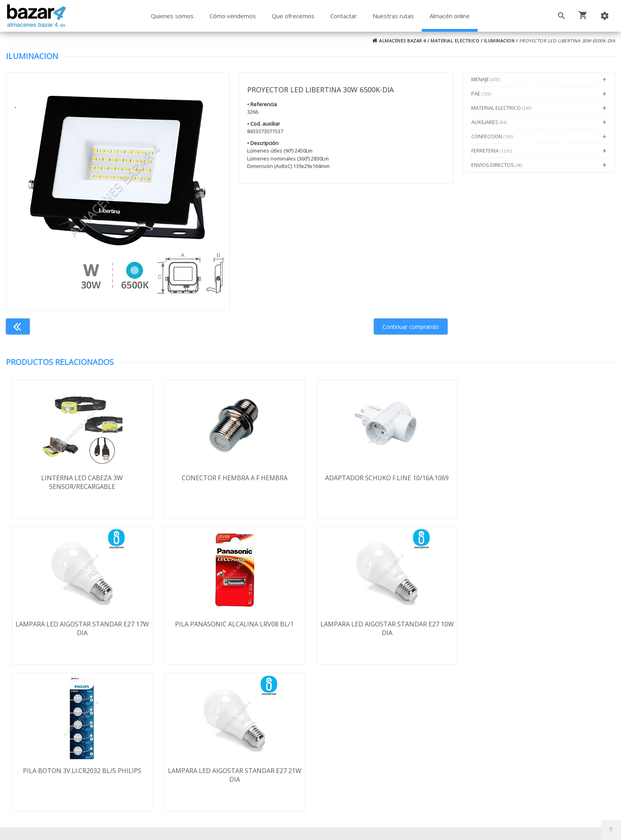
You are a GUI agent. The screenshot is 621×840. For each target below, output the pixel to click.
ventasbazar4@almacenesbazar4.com (477, 762)
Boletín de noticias (310, 766)
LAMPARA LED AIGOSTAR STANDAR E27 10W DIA (234, 629)
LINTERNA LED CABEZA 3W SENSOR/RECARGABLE (82, 482)
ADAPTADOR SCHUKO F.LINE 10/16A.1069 (387, 478)
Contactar (344, 16)
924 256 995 (439, 739)
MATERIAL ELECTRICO (455, 41)
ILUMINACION (499, 41)
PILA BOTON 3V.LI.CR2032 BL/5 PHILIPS (387, 624)
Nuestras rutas (393, 16)
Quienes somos (172, 16)
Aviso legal (52, 755)
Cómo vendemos (233, 16)
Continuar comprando (411, 327)
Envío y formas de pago (71, 732)
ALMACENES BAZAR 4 (399, 41)
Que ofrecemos (293, 16)
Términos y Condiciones (331, 800)
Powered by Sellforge (415, 827)
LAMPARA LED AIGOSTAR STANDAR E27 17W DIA (539, 482)
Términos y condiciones (71, 721)
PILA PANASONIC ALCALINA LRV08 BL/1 (82, 624)
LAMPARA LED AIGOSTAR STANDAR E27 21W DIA (539, 629)
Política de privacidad (67, 744)
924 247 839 (439, 750)
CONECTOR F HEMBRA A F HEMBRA (234, 478)
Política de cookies (64, 767)
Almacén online (450, 16)
